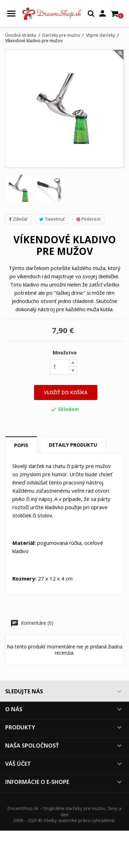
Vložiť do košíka (66, 392)
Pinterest (88, 219)
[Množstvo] (60, 367)
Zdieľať (18, 219)
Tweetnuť (52, 219)
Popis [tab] (21, 445)
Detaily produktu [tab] (73, 445)
